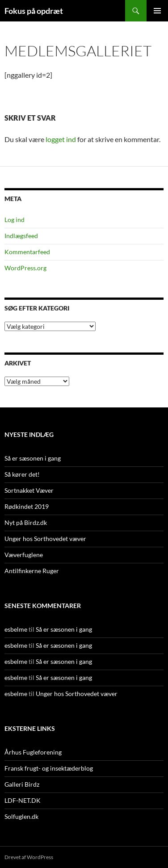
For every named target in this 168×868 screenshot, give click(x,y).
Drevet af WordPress (29, 857)
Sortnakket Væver (29, 490)
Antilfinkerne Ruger (32, 571)
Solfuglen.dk (21, 816)
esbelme (16, 629)
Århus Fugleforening (33, 752)
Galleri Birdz (22, 784)
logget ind (61, 139)
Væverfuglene (24, 555)
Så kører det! (22, 474)
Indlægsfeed (21, 236)
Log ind (15, 220)
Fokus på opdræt (34, 11)
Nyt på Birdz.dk (26, 522)
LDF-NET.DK (23, 800)
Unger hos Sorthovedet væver (45, 539)
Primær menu (157, 11)
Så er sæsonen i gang (33, 458)
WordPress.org (25, 268)
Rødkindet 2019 (27, 506)
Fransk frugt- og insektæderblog (49, 768)
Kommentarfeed (27, 252)
